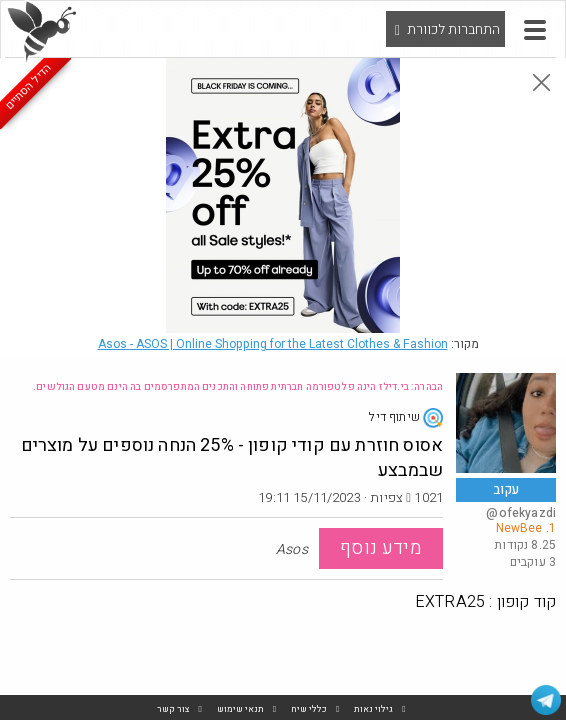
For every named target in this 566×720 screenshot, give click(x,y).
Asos (273, 344)
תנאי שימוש (240, 709)
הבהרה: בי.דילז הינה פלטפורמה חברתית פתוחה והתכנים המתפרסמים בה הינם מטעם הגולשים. (238, 387)
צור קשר (173, 709)
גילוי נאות (373, 709)
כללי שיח (309, 709)
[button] (535, 30)
